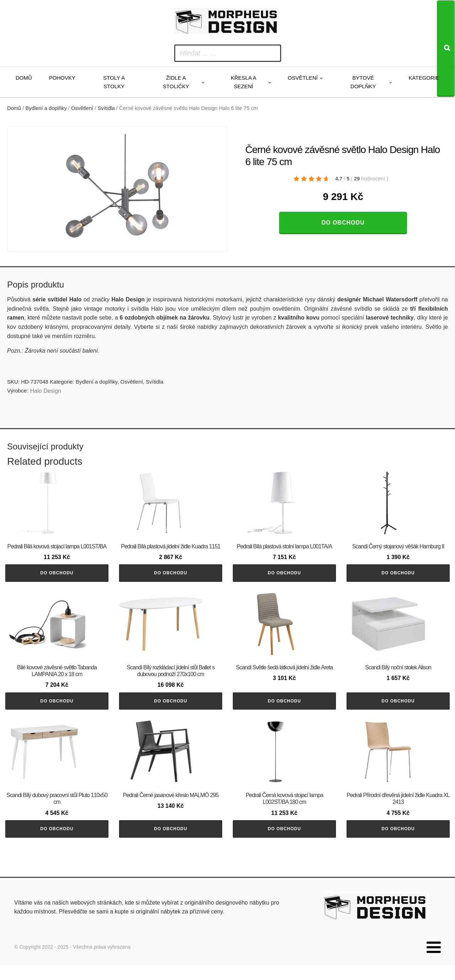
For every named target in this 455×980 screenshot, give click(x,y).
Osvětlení (303, 78)
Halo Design (46, 391)
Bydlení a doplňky (46, 108)
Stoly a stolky (114, 82)
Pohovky (62, 78)
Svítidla (106, 108)
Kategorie (424, 78)
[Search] (446, 49)
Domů (24, 78)
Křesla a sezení (243, 82)
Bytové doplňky (363, 82)
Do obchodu (343, 223)
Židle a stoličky (176, 82)
